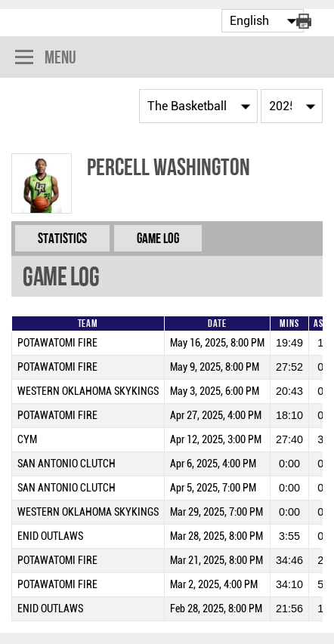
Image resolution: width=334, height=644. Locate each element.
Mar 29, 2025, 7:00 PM (216, 512)
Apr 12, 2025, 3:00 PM (216, 440)
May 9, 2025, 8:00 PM (215, 367)
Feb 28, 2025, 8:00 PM (216, 609)
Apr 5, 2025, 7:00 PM (213, 488)
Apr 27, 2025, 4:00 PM (216, 416)
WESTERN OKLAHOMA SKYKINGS (88, 391)
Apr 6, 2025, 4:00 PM (213, 464)
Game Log (158, 238)
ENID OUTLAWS (50, 536)
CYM (27, 440)
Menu (46, 59)
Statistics (62, 238)
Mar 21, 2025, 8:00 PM (216, 561)
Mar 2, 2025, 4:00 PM (214, 585)
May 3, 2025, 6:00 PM (215, 391)
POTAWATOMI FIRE (57, 343)
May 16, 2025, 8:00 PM (217, 343)
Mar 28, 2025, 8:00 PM (216, 536)
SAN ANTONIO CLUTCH (66, 464)
